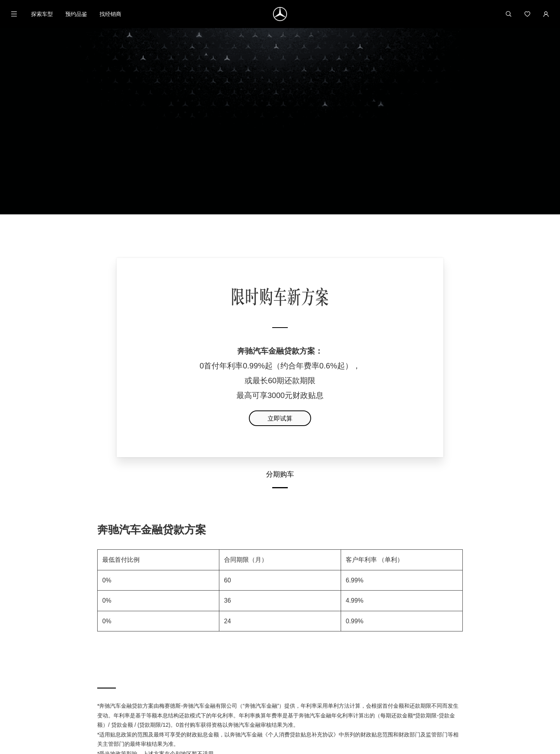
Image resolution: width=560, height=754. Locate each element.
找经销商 (110, 14)
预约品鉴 (76, 14)
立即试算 (280, 294)
